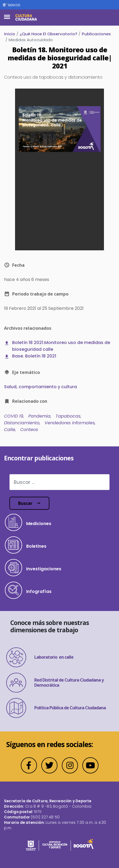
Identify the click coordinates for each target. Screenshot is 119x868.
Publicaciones (96, 34)
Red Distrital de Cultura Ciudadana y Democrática (55, 683)
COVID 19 (14, 416)
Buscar (25, 503)
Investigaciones (33, 568)
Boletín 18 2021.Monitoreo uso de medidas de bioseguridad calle (61, 346)
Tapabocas (68, 416)
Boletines (26, 545)
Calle (10, 430)
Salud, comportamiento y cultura (40, 387)
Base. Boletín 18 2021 (34, 356)
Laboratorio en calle (40, 657)
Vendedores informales (70, 423)
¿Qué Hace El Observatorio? (48, 34)
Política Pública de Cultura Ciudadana (56, 708)
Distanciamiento (22, 423)
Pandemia (39, 416)
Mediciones (28, 522)
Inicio (10, 34)
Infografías (28, 590)
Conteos (29, 430)
